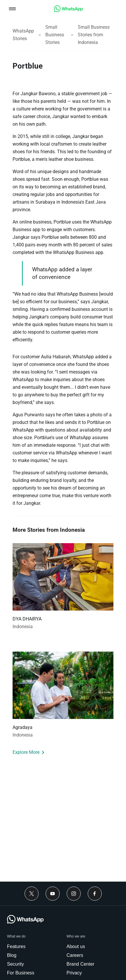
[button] (12, 9)
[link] (68, 11)
